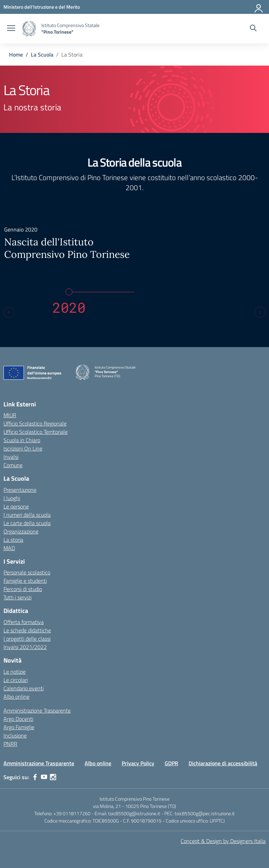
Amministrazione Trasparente (37, 710)
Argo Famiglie (19, 727)
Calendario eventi (24, 688)
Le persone (16, 506)
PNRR (10, 744)
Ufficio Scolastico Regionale (35, 423)
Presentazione (20, 490)
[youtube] (44, 777)
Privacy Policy (138, 763)
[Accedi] (259, 7)
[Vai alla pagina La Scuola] (42, 54)
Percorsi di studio (23, 589)
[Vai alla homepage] (29, 29)
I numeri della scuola (27, 515)
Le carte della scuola (27, 523)
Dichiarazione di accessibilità (223, 763)
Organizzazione (21, 531)
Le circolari (16, 680)
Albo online (16, 697)
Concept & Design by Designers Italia (223, 841)
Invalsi (11, 457)
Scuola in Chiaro (22, 440)
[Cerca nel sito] (253, 29)
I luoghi (12, 498)
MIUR (10, 415)
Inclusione (15, 735)
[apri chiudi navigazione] (11, 29)
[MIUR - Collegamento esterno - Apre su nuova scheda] (42, 7)
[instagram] (53, 777)
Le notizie (15, 672)
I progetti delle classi (27, 639)
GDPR (171, 763)
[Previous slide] (9, 312)
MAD (9, 548)
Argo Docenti (18, 719)
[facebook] (35, 777)
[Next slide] (260, 312)
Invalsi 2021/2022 (25, 647)
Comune (13, 465)
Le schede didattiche (27, 630)
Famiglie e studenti (25, 581)
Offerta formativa (24, 622)
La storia (13, 540)
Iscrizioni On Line (23, 448)
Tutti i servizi (18, 597)
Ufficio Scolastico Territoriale (36, 432)
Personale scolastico (27, 572)
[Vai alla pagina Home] (16, 54)
